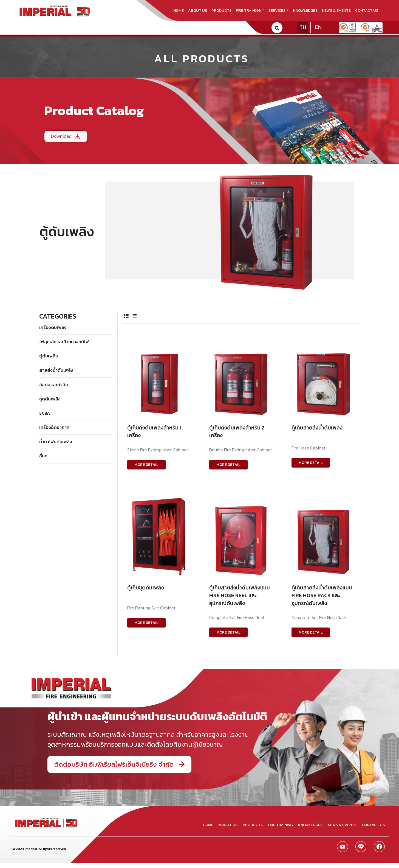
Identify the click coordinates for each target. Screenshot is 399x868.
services (277, 11)
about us (198, 11)
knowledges (305, 11)
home (179, 11)
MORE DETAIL (146, 465)
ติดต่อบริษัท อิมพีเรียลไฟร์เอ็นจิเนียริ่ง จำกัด (119, 764)
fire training (248, 11)
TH (303, 27)
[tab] (126, 316)
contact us (367, 11)
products (221, 11)
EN (318, 27)
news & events (336, 11)
